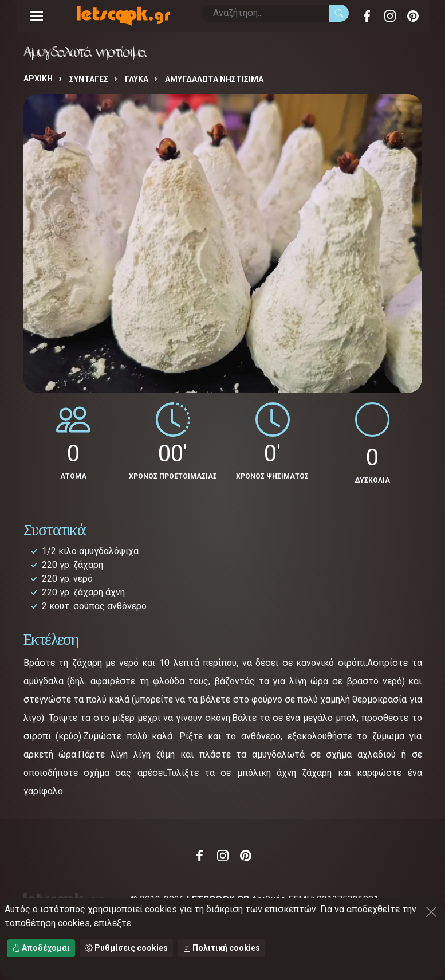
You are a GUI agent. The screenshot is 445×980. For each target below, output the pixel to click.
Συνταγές (89, 79)
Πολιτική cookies (221, 948)
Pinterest (413, 16)
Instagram (390, 16)
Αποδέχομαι (41, 948)
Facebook (367, 16)
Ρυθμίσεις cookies (126, 948)
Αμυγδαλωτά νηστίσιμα (214, 79)
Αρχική (38, 79)
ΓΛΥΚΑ (137, 79)
